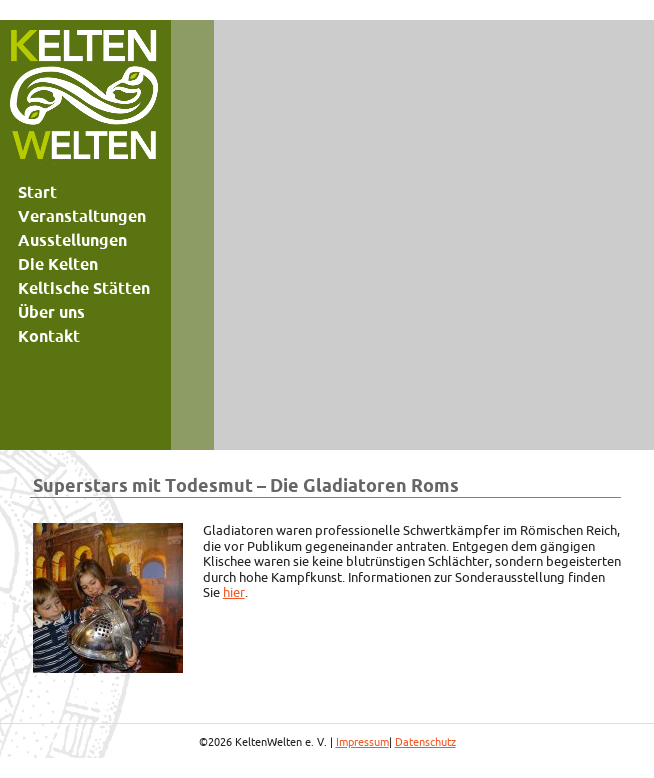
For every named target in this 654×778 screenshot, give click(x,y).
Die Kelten (58, 264)
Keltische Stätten (84, 288)
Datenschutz (425, 742)
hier (234, 592)
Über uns (51, 312)
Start (37, 192)
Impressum (362, 742)
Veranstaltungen (82, 216)
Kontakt (49, 336)
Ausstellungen (72, 240)
